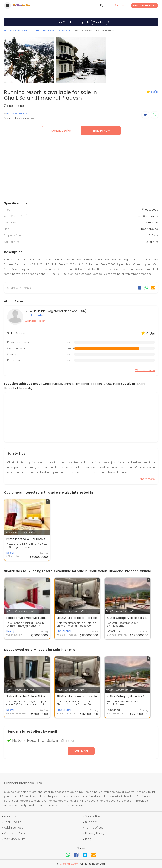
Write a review (145, 370)
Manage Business (144, 6)
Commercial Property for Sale (52, 31)
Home (8, 31)
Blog (88, 839)
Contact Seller (61, 131)
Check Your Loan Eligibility (81, 22)
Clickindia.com (69, 864)
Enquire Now (101, 131)
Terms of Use (94, 828)
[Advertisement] (81, 169)
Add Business (14, 828)
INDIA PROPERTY (17, 113)
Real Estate (22, 31)
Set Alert (81, 751)
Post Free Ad (13, 822)
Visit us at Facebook (18, 833)
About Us (10, 816)
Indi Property (34, 315)
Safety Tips (93, 816)
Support (91, 822)
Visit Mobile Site (15, 839)
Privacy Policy (95, 833)
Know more (147, 479)
